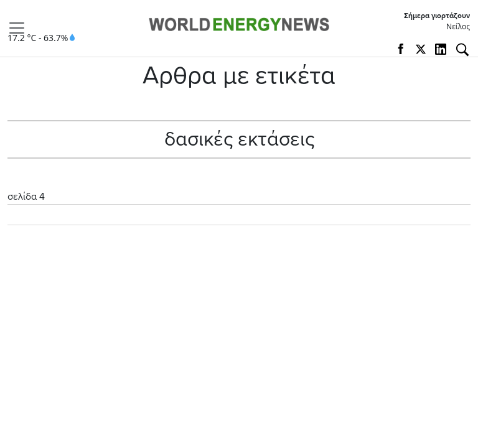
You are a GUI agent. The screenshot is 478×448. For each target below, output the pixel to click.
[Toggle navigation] (21, 28)
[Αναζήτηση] (462, 50)
